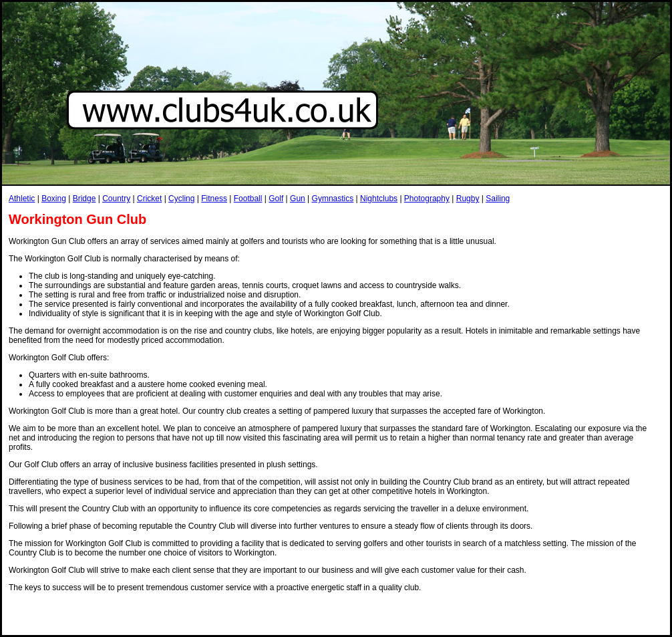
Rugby (468, 199)
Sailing (498, 199)
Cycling (181, 199)
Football (248, 199)
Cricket (149, 199)
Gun (298, 199)
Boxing (54, 199)
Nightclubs (379, 199)
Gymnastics (333, 199)
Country (116, 199)
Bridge (85, 199)
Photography (427, 199)
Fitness (214, 199)
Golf (276, 199)
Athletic (22, 199)
